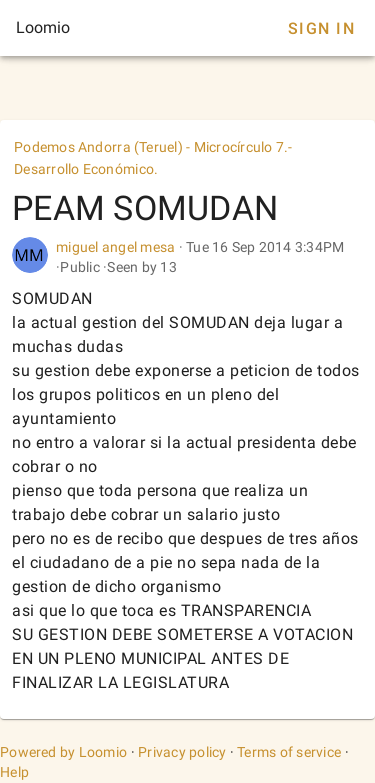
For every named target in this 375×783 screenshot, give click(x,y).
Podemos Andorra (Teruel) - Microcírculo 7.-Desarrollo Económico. (153, 158)
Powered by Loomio (63, 752)
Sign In (321, 28)
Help (14, 772)
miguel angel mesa (117, 247)
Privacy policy (182, 752)
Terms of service (289, 752)
